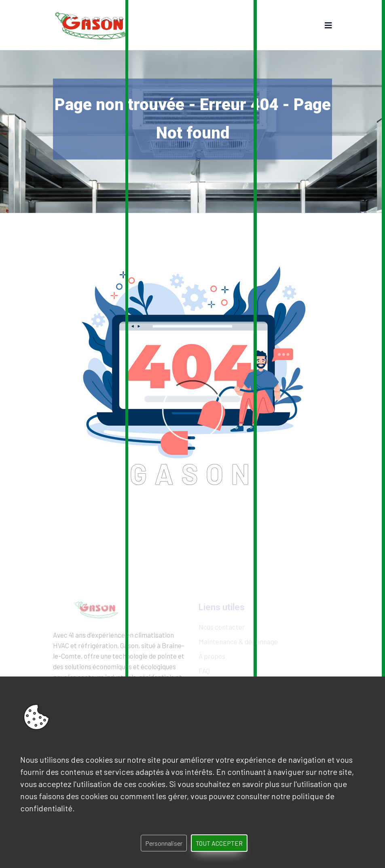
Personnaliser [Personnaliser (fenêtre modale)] (164, 843)
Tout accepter (219, 843)
